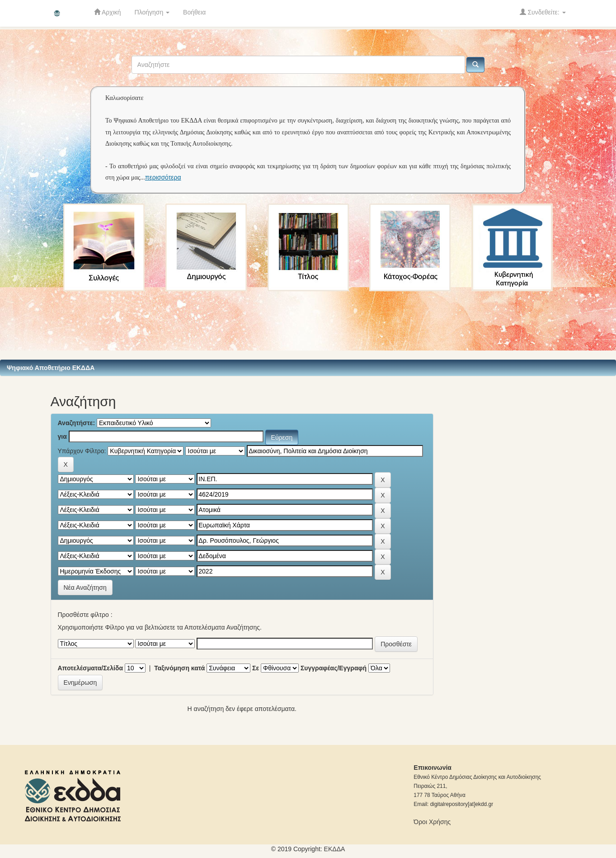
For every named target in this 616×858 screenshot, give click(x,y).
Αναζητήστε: (77, 423)
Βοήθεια (194, 12)
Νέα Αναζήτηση (85, 588)
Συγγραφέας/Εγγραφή (334, 668)
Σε (256, 668)
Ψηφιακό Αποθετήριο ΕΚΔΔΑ (51, 368)
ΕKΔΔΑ (335, 849)
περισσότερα (163, 177)
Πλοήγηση (152, 12)
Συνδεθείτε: (543, 12)
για (62, 436)
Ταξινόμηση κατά (179, 668)
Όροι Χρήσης (432, 822)
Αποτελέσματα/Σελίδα (91, 668)
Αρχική (108, 12)
